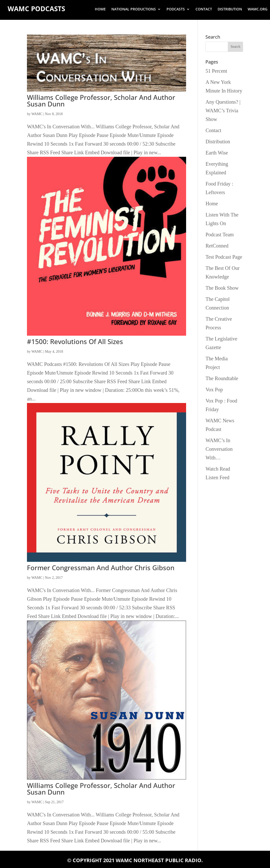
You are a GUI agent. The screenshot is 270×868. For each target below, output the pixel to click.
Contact (204, 9)
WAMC (37, 114)
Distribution (230, 9)
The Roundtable (222, 378)
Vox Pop (214, 390)
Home (100, 9)
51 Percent (216, 71)
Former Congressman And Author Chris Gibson (101, 568)
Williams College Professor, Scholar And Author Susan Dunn (101, 101)
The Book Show (222, 288)
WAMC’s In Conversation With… (219, 449)
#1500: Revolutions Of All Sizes (75, 342)
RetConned (217, 246)
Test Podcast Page (224, 257)
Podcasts (176, 9)
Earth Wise (217, 153)
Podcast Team (220, 235)
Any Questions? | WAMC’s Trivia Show (223, 111)
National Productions (134, 9)
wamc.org (258, 9)
